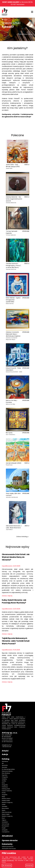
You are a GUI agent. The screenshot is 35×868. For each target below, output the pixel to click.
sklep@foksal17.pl (7, 745)
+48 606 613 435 (7, 747)
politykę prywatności (8, 860)
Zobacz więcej (7, 596)
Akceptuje (29, 865)
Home (5, 19)
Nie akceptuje (7, 865)
